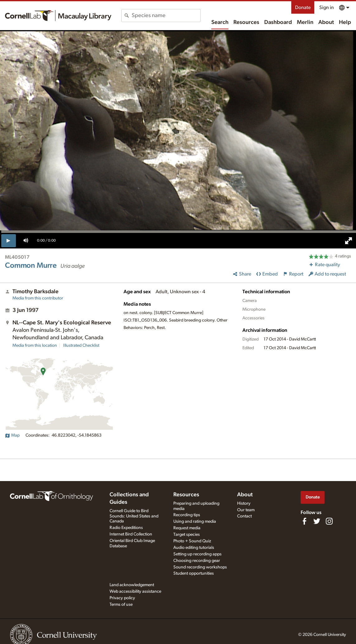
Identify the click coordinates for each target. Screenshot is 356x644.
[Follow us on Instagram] (329, 521)
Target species (187, 535)
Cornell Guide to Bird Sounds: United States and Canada (134, 516)
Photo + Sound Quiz (192, 541)
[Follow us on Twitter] (317, 521)
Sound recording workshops (200, 567)
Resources (246, 22)
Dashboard (278, 22)
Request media (187, 528)
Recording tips (187, 515)
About (326, 22)
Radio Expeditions (126, 528)
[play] (9, 241)
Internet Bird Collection (131, 534)
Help (345, 22)
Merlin (305, 22)
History (244, 503)
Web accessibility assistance (135, 591)
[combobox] (166, 16)
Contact (244, 516)
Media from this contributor (38, 298)
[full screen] (349, 241)
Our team (246, 510)
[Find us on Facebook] (304, 521)
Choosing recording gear (197, 561)
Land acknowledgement (132, 585)
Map (12, 435)
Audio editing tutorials (194, 548)
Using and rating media (195, 521)
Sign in (327, 7)
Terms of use (121, 605)
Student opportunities (194, 573)
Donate (303, 7)
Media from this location (35, 345)
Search (220, 22)
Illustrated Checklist (81, 345)
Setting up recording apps (197, 554)
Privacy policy (122, 598)
